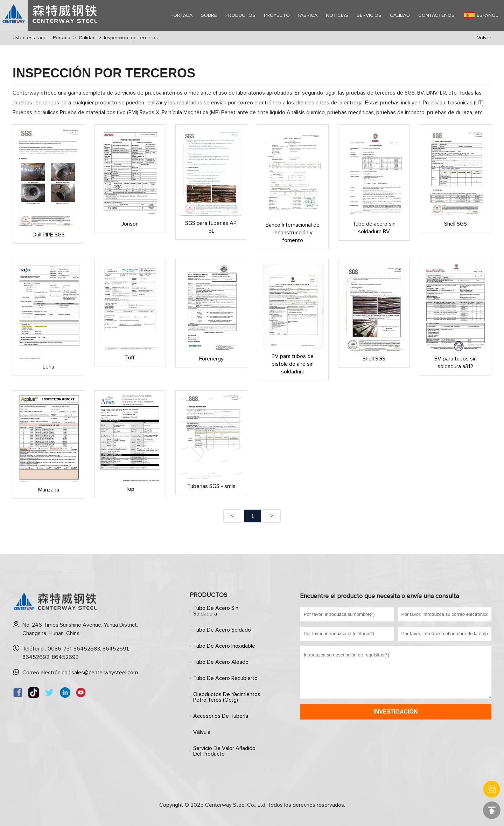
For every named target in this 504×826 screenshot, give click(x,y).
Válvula (202, 732)
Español (481, 15)
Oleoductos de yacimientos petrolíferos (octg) (227, 697)
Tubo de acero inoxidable (224, 646)
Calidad (87, 38)
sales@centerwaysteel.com (105, 673)
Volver (484, 38)
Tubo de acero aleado (221, 662)
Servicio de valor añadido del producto (224, 751)
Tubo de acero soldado (222, 630)
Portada (62, 38)
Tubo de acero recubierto (225, 678)
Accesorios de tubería (221, 716)
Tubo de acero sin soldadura (216, 611)
